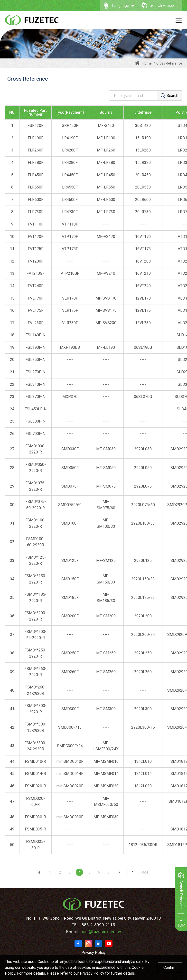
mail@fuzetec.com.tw (101, 932)
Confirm (170, 967)
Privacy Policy (93, 953)
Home (147, 63)
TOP (181, 923)
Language (119, 5)
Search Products (160, 5)
